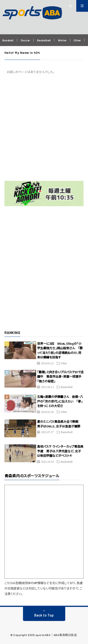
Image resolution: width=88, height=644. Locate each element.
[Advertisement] (44, 127)
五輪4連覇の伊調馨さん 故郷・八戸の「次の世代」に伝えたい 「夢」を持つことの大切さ (60, 401)
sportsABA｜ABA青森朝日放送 (56, 635)
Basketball (44, 40)
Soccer (25, 40)
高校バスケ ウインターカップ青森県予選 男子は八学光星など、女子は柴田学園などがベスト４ (60, 451)
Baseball (8, 40)
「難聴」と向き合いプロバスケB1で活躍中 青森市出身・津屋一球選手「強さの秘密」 (60, 377)
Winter (62, 40)
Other (77, 40)
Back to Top (44, 615)
